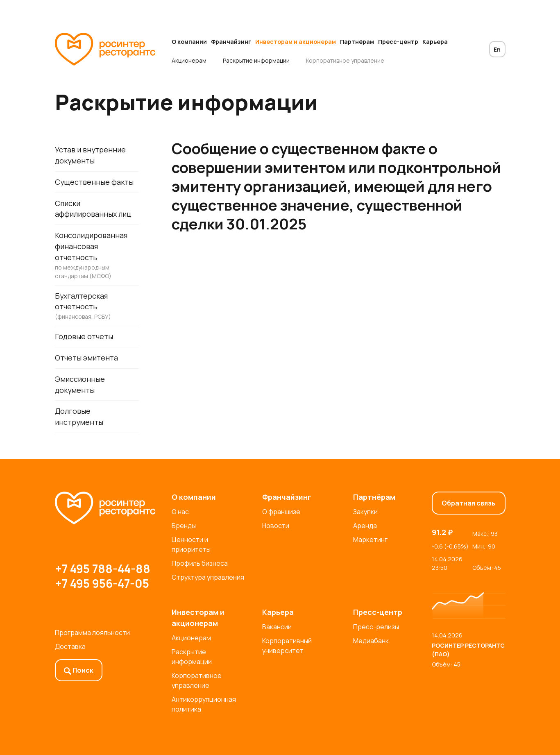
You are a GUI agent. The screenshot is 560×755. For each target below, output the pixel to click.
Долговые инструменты (79, 418)
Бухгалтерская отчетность (97, 306)
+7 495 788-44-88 (103, 569)
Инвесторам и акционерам (296, 42)
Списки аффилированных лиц (93, 209)
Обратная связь (468, 503)
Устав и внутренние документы (91, 155)
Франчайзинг (231, 42)
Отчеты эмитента (87, 358)
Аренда (365, 526)
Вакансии (277, 627)
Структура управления (208, 577)
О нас (180, 512)
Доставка (70, 646)
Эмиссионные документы (80, 385)
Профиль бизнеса (200, 563)
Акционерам (189, 60)
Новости (276, 526)
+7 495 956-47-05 (102, 583)
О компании (189, 42)
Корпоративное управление (345, 60)
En (497, 49)
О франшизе (281, 512)
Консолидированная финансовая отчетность (97, 256)
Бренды (184, 526)
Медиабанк (371, 641)
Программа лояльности (92, 633)
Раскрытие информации (256, 60)
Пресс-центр (398, 42)
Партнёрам (357, 42)
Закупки (365, 512)
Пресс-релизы (376, 627)
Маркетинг (370, 540)
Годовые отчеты (84, 337)
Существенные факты (94, 182)
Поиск (79, 670)
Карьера (435, 42)
